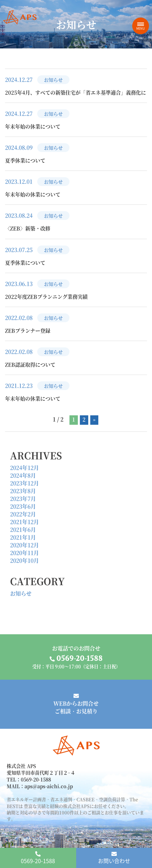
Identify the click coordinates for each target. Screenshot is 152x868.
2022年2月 (23, 514)
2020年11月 (24, 553)
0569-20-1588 (38, 858)
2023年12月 (24, 483)
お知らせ (21, 593)
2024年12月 (24, 468)
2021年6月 (23, 530)
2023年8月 (23, 491)
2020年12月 (24, 545)
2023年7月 (23, 499)
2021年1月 (23, 537)
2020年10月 (24, 560)
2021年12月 (24, 522)
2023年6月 (23, 506)
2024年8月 (23, 475)
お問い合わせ (114, 858)
